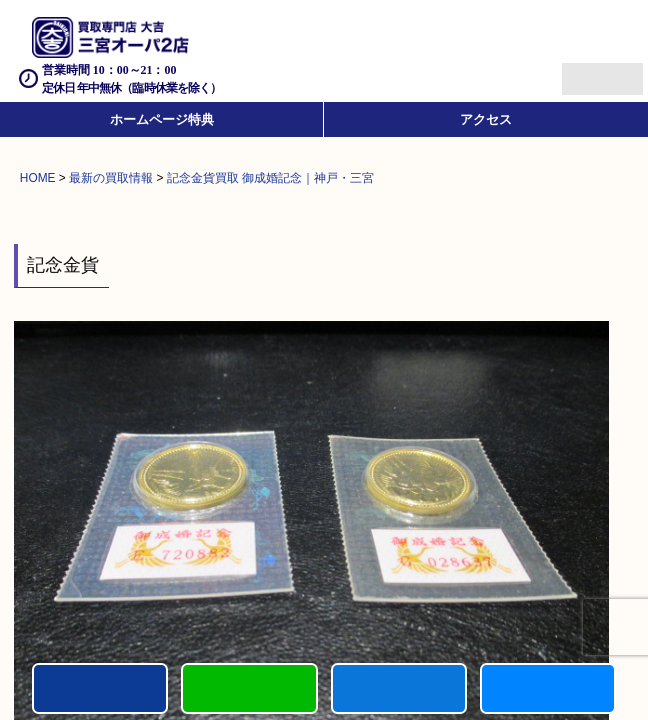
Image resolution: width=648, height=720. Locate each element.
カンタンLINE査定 (249, 688)
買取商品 (399, 688)
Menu (580, 70)
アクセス (486, 119)
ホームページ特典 (162, 119)
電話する (100, 688)
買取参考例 (548, 688)
